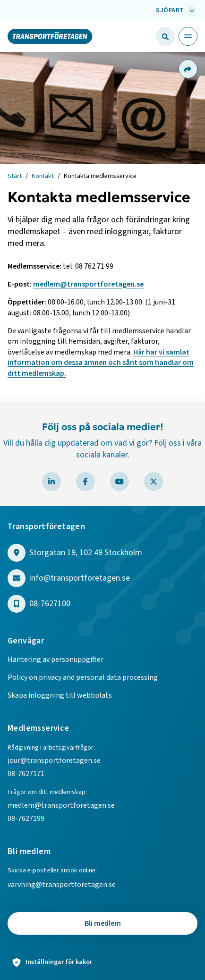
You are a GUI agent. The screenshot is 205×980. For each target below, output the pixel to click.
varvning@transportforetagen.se (62, 885)
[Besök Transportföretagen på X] (154, 482)
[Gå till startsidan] (50, 36)
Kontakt (43, 176)
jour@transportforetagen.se (54, 760)
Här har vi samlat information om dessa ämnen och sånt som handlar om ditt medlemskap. (101, 363)
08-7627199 (27, 819)
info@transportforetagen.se (80, 579)
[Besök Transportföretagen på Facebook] (85, 482)
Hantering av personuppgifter (56, 659)
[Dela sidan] (188, 69)
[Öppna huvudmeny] (188, 36)
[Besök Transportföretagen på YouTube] (120, 482)
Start (15, 176)
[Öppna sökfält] (165, 36)
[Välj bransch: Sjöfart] (175, 10)
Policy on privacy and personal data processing (83, 677)
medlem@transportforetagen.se (88, 284)
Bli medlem (103, 923)
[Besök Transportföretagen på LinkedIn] (51, 482)
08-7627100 (50, 604)
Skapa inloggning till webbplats (60, 695)
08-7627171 (26, 774)
